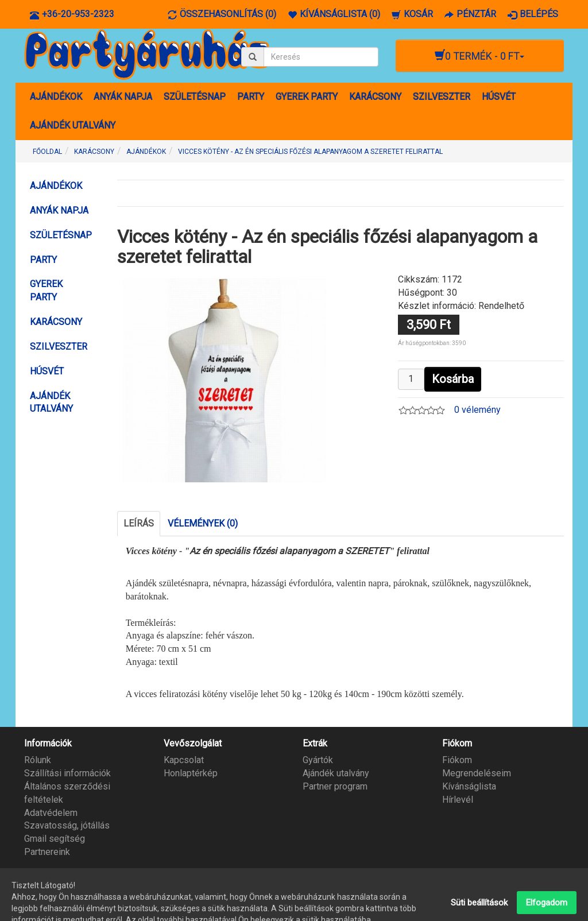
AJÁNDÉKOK (56, 97)
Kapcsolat (184, 760)
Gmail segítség (55, 839)
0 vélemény (477, 410)
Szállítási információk (67, 773)
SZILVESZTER (442, 97)
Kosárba (453, 379)
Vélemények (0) (203, 523)
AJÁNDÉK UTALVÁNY (73, 125)
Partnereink (47, 852)
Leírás (139, 523)
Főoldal (47, 152)
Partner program (335, 786)
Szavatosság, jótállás (67, 825)
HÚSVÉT (499, 97)
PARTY (251, 97)
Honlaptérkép (191, 773)
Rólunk (38, 760)
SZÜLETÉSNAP (195, 97)
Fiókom (457, 760)
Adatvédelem (51, 813)
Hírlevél (458, 800)
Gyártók (318, 760)
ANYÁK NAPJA (123, 97)
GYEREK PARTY (307, 97)
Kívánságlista (469, 786)
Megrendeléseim (477, 773)
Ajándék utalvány (336, 773)
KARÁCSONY (375, 97)
